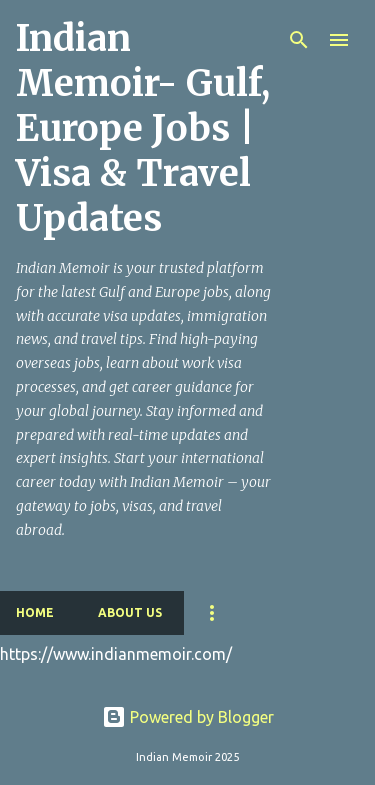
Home (35, 612)
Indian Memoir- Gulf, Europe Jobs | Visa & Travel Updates (143, 128)
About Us (130, 612)
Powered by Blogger (188, 717)
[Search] (299, 40)
